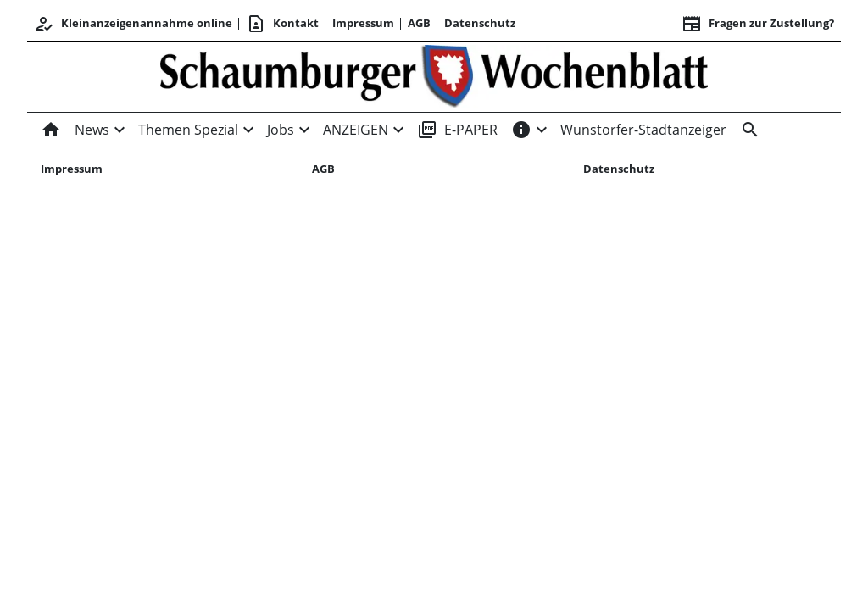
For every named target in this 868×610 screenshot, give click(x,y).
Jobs (281, 130)
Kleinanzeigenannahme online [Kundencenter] (133, 24)
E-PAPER (457, 130)
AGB (419, 23)
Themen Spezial (188, 130)
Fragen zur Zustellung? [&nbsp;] (758, 24)
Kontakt (282, 24)
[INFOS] (521, 130)
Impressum (363, 23)
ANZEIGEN (356, 130)
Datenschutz (480, 23)
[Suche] (747, 130)
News (92, 130)
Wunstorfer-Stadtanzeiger (643, 130)
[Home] (54, 130)
